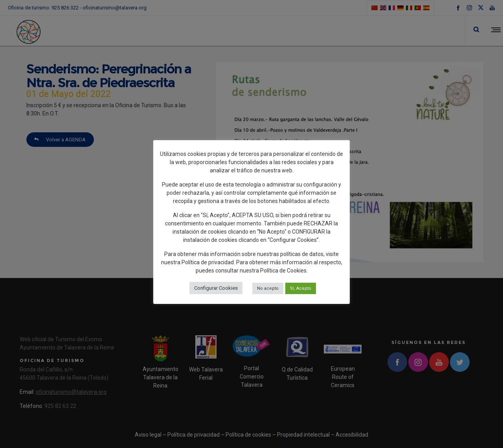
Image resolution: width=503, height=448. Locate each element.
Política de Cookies (283, 271)
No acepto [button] (268, 288)
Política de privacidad (208, 262)
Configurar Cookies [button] (216, 288)
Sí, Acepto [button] (301, 288)
